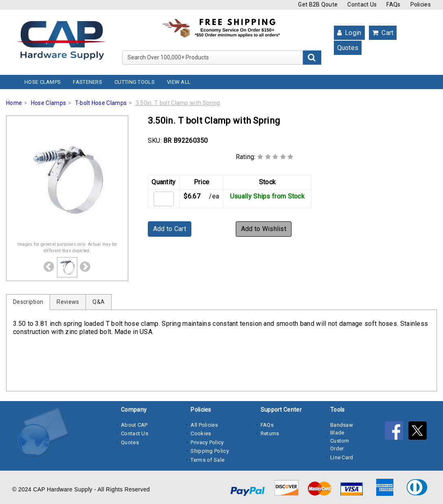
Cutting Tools (135, 82)
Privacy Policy (207, 442)
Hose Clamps (43, 82)
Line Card (342, 457)
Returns (270, 433)
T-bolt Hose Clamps (101, 103)
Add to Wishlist (264, 229)
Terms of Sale (207, 460)
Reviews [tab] (68, 302)
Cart (383, 33)
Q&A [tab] (99, 302)
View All (179, 82)
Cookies (201, 433)
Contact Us (362, 4)
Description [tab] (28, 302)
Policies (421, 4)
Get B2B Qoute (318, 4)
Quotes (348, 48)
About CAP (134, 425)
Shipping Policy (210, 451)
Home (14, 103)
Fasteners (88, 82)
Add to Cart (170, 229)
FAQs (393, 4)
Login (349, 33)
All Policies (204, 425)
